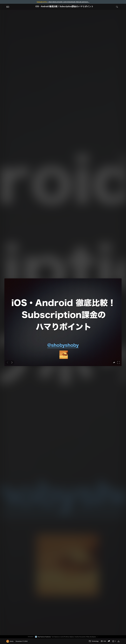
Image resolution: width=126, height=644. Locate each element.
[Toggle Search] (117, 7)
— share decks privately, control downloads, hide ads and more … (63, 2)
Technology (94, 641)
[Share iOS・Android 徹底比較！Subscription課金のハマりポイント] (109, 641)
